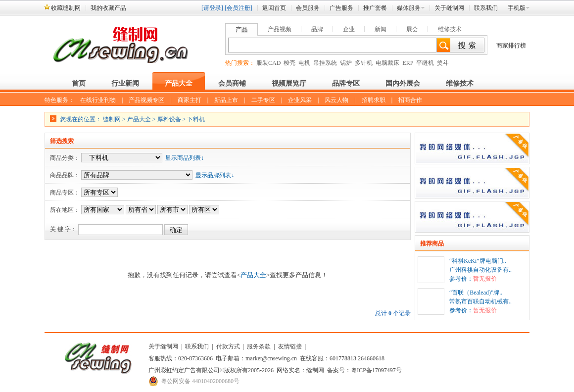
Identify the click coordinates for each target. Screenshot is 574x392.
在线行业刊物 (98, 100)
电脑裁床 (387, 63)
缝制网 (112, 119)
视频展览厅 (289, 83)
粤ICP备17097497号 (376, 370)
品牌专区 (346, 83)
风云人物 (336, 100)
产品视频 (280, 29)
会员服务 (308, 8)
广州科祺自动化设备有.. (480, 270)
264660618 (371, 358)
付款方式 (228, 346)
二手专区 (263, 100)
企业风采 (300, 100)
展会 (412, 29)
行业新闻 (125, 83)
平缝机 (425, 63)
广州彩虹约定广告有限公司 (184, 370)
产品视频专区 (146, 100)
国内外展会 (403, 83)
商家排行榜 (511, 46)
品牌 (317, 29)
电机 (304, 63)
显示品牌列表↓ (215, 175)
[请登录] (212, 8)
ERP (408, 63)
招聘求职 (374, 100)
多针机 (364, 63)
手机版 (517, 8)
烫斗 (443, 63)
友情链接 (290, 346)
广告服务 (341, 8)
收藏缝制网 (66, 8)
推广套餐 (375, 8)
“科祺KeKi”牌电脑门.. (478, 261)
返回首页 (274, 8)
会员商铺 (232, 83)
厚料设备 (169, 119)
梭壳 (289, 63)
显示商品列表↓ (185, 158)
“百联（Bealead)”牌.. (476, 293)
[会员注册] (239, 8)
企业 (349, 29)
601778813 (343, 358)
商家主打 (190, 100)
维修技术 (450, 29)
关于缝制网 (449, 8)
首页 (79, 83)
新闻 (381, 29)
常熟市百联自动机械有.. (480, 301)
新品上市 (226, 100)
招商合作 (410, 100)
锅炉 (346, 63)
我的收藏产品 (108, 8)
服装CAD (268, 63)
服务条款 (259, 346)
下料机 (196, 119)
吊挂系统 (325, 63)
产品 (241, 30)
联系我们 (486, 8)
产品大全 (179, 83)
